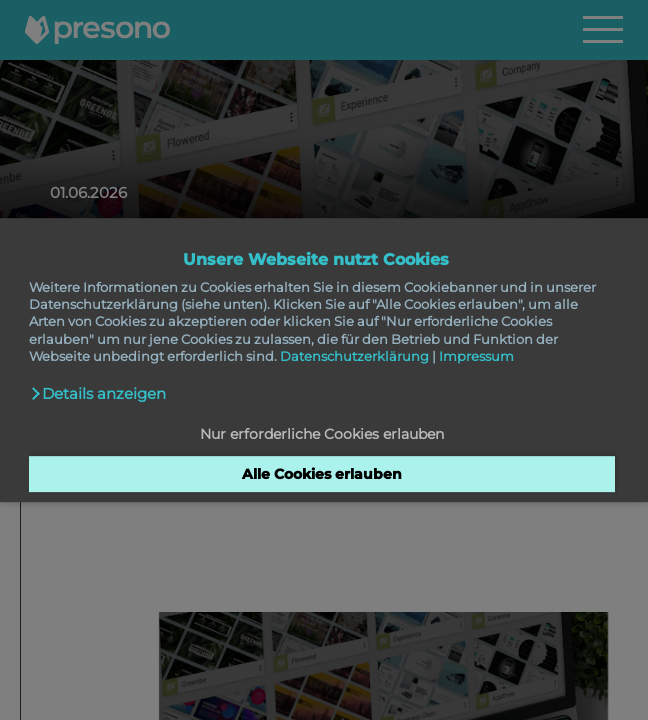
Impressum (476, 356)
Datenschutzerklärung (354, 356)
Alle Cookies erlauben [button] (322, 474)
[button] (98, 394)
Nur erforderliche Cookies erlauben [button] (322, 435)
